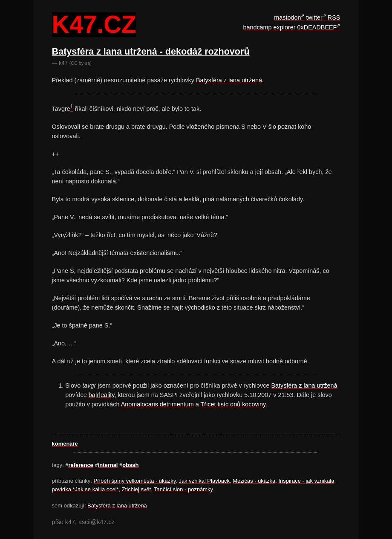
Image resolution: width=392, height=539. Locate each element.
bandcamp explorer (269, 27)
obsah (130, 465)
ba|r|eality (102, 395)
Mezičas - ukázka (254, 481)
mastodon (287, 17)
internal (108, 465)
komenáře (65, 444)
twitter (314, 17)
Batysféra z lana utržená (229, 80)
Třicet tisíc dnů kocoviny (233, 404)
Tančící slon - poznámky (183, 489)
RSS (334, 17)
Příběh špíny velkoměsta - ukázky (135, 481)
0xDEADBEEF (317, 27)
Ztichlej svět (136, 489)
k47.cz (94, 25)
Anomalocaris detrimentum (157, 404)
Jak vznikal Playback (204, 481)
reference (81, 465)
